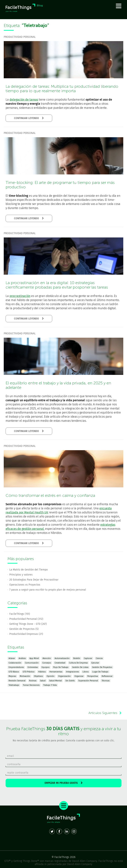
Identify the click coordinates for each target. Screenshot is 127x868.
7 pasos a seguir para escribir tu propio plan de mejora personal (48, 590)
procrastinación (20, 296)
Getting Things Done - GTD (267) (28, 624)
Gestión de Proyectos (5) (24, 629)
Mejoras (12, 676)
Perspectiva (93, 676)
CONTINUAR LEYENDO (29, 118)
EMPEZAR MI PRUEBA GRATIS (64, 783)
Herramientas (56, 672)
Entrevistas (33, 667)
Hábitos (42, 672)
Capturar (88, 658)
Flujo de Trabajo (61, 667)
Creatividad (60, 663)
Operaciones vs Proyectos (25, 585)
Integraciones (72, 672)
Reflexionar (107, 676)
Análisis (22, 658)
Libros (86, 672)
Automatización (62, 658)
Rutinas (33, 681)
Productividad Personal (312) (26, 619)
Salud (43, 681)
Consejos (47, 663)
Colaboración (15, 663)
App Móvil (34, 658)
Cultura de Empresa (78, 663)
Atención (47, 658)
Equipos (46, 667)
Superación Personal (88, 681)
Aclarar (12, 658)
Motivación (25, 676)
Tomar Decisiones (31, 685)
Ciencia (99, 658)
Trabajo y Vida (50, 685)
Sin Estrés (70, 681)
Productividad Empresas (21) (26, 634)
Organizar (79, 676)
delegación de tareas (24, 100)
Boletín (77, 658)
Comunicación (32, 663)
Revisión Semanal (17, 681)
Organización (64, 676)
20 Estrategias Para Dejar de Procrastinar (34, 580)
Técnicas (106, 681)
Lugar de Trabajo (100, 672)
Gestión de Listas (80, 667)
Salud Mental (55, 681)
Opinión (51, 676)
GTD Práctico (29, 672)
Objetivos (38, 676)
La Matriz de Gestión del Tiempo (29, 570)
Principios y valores (21, 575)
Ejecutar (95, 663)
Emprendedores (16, 667)
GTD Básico (14, 672)
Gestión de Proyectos (102, 667)
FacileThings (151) (20, 614)
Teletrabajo (14, 685)
